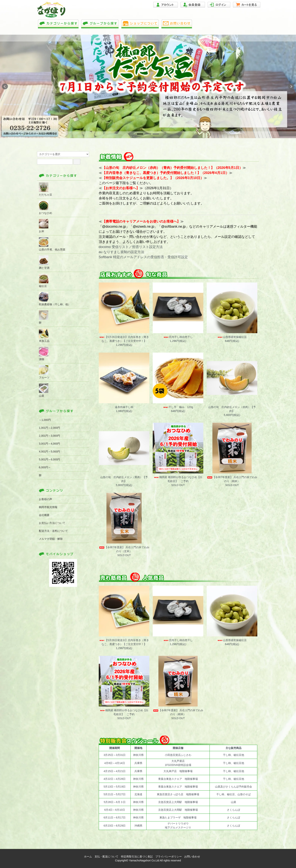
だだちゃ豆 (45, 189)
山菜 (44, 390)
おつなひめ (45, 208)
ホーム (88, 857)
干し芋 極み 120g (178, 407)
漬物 (44, 354)
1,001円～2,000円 (49, 428)
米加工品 (44, 336)
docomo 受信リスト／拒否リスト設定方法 (131, 247)
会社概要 (44, 515)
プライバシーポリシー (169, 857)
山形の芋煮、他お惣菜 (52, 244)
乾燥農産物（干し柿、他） (55, 299)
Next (291, 86)
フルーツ (44, 372)
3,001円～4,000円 (49, 444)
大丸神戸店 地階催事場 (178, 771)
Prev (5, 86)
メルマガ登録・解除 (51, 539)
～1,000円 (45, 420)
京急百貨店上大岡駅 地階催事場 (178, 802)
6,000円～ (45, 467)
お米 (44, 226)
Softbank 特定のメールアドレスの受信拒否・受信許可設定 (143, 257)
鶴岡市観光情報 (48, 507)
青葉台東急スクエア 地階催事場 (178, 779)
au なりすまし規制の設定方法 (121, 252)
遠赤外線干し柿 (124, 407)
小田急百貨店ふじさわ (178, 755)
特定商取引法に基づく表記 (137, 857)
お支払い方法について (52, 523)
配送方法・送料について (53, 531)
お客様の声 (45, 499)
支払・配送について (106, 857)
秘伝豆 (44, 281)
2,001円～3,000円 (49, 436)
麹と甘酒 (44, 262)
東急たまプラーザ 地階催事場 (178, 817)
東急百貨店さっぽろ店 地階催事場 (178, 794)
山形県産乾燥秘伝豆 (232, 337)
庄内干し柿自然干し (178, 337)
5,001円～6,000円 (49, 459)
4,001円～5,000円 (49, 452)
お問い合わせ (192, 857)
